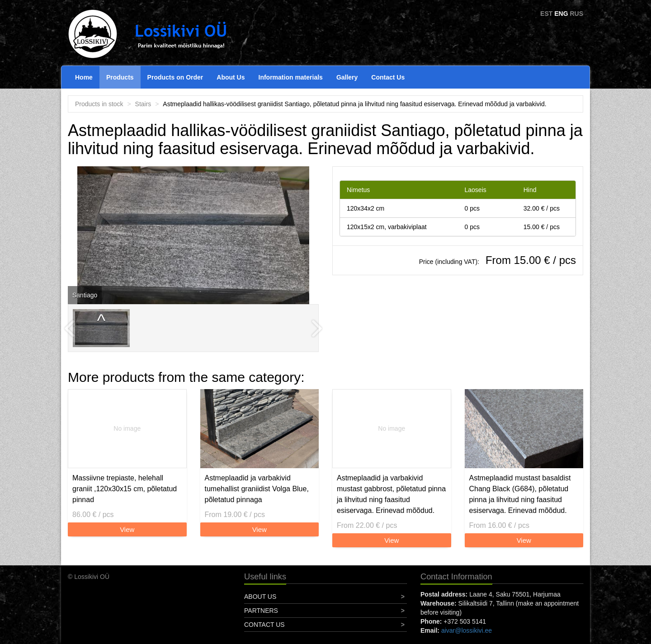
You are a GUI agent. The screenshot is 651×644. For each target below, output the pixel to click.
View (127, 529)
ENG (561, 14)
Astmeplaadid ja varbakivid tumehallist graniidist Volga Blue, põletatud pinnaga (257, 489)
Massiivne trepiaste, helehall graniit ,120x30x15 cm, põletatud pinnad (125, 489)
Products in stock (99, 104)
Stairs (143, 104)
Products (120, 77)
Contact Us (388, 77)
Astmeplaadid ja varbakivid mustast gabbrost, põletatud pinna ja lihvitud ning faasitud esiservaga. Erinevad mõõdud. (391, 494)
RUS (576, 14)
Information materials (291, 77)
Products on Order (175, 77)
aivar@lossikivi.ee (467, 630)
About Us (231, 77)
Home (84, 77)
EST (546, 14)
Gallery (347, 77)
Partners (261, 611)
